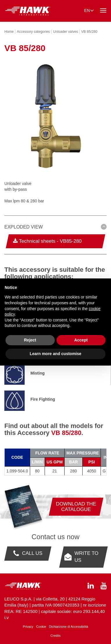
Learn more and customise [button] (55, 354)
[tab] (55, 228)
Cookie (41, 627)
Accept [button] (81, 340)
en (89, 10)
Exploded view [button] (23, 227)
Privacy (28, 627)
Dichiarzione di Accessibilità (69, 627)
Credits (55, 636)
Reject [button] (30, 340)
